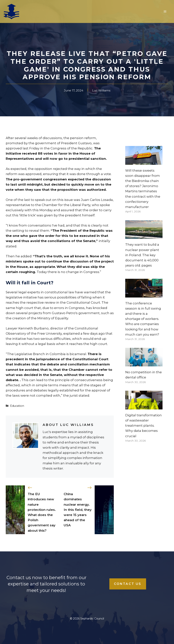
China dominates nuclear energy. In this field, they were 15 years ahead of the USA (78, 510)
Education (17, 406)
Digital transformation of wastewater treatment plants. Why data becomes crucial (144, 426)
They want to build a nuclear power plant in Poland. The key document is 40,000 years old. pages (142, 255)
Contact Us (128, 584)
